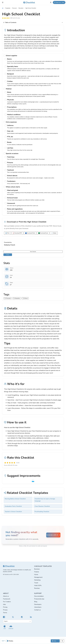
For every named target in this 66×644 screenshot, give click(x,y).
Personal (14, 8)
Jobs (4, 604)
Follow (8, 255)
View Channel (33, 252)
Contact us (37, 610)
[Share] (62, 641)
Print (7, 233)
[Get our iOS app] (5, 627)
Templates (8, 8)
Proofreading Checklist (42, 512)
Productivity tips (39, 599)
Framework (7, 599)
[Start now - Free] (59, 2)
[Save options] (59, 641)
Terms (5, 613)
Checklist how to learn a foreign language (45, 500)
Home (36, 575)
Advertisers (38, 607)
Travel (36, 583)
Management (38, 577)
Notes (11, 641)
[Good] (12, 463)
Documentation (39, 596)
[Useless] (5, 463)
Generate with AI (53, 535)
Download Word (30, 233)
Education (21, 8)
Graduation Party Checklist (13, 506)
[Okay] (10, 463)
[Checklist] (29, 2)
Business (37, 569)
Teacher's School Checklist (13, 512)
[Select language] (17, 621)
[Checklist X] (13, 617)
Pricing (5, 607)
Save (54, 641)
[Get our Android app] (11, 627)
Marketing (37, 580)
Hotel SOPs (38, 585)
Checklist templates (43, 566)
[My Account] (51, 2)
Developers (38, 604)
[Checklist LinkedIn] (31, 617)
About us (6, 596)
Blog (36, 602)
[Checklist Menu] (3, 2)
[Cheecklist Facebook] (4, 617)
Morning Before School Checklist (15, 499)
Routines (37, 588)
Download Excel (43, 233)
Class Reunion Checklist (42, 506)
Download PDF (17, 233)
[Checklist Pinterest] (22, 617)
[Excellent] (14, 463)
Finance (37, 572)
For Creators (7, 602)
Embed (54, 233)
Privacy (5, 610)
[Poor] (7, 463)
